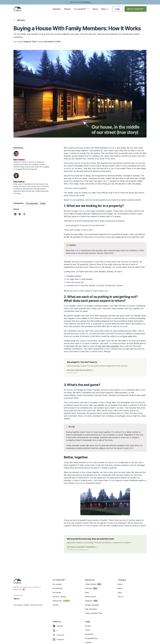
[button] (81, 9)
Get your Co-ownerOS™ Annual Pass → (82, 547)
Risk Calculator (91, 609)
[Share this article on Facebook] (24, 214)
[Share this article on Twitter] (20, 214)
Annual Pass (57, 601)
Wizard (67, 9)
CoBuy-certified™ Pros (94, 613)
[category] (32, 204)
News (120, 588)
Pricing (55, 605)
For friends (57, 592)
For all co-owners (59, 597)
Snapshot (57, 9)
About (95, 9)
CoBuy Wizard (91, 584)
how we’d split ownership (108, 346)
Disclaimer (89, 634)
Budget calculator (92, 605)
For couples (57, 584)
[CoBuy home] (18, 9)
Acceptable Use (91, 638)
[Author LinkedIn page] (16, 154)
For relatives (58, 588)
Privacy (88, 626)
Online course (91, 597)
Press (120, 592)
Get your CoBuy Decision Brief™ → (81, 370)
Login (117, 9)
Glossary (89, 588)
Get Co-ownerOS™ (136, 9)
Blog (87, 592)
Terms (88, 630)
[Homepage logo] (18, 581)
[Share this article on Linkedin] (15, 214)
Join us (120, 597)
